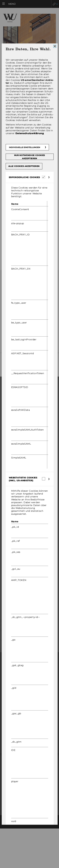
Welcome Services (13, 561)
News (7, 165)
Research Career (13, 556)
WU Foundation (12, 531)
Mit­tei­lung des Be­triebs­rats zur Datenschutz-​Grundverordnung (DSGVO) (28, 336)
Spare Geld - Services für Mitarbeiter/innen (20, 223)
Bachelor (8, 398)
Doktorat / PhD (12, 407)
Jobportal (9, 552)
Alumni (11, 610)
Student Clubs (11, 441)
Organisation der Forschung (20, 475)
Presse (10, 620)
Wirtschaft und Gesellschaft (21, 508)
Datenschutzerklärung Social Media (29, 713)
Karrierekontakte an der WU (20, 570)
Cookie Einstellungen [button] (30, 728)
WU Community (16, 591)
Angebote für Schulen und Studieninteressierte (19, 435)
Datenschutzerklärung (29, 708)
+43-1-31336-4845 (23, 323)
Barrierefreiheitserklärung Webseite (29, 702)
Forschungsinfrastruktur (19, 479)
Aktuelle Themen (15, 197)
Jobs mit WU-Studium (15, 565)
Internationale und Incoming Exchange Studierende (27, 427)
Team (7, 173)
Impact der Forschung (16, 470)
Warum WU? (10, 394)
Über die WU (10, 499)
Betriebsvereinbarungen (20, 213)
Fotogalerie (11, 240)
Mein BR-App (12, 156)
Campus (7, 513)
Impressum (29, 695)
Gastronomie (12, 256)
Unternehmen (15, 639)
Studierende (15, 601)
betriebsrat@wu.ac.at (30, 327)
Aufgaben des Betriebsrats (21, 189)
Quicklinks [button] (55, 4)
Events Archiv (11, 522)
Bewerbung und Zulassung (19, 417)
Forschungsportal (14, 461)
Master (7, 403)
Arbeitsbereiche (14, 181)
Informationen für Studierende (22, 421)
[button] (10, 4)
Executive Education (15, 412)
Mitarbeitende (16, 629)
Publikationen (13, 205)
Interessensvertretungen (20, 248)
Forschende (10, 465)
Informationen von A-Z (18, 232)
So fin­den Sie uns (21, 363)
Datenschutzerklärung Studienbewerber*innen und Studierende (29, 721)
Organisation (11, 504)
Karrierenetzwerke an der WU (21, 575)
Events (6, 527)
